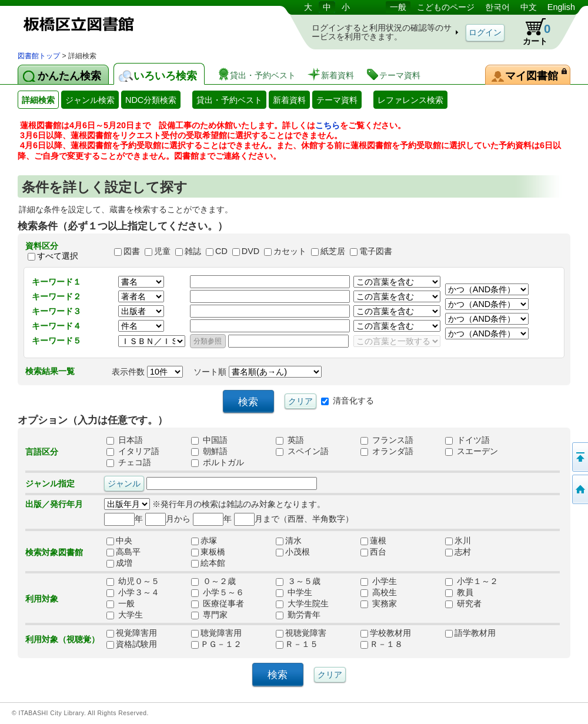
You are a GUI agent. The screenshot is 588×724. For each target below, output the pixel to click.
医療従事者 (218, 604)
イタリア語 (133, 452)
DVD (250, 251)
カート (531, 32)
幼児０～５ (133, 582)
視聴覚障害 (301, 633)
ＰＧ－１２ (216, 645)
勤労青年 (298, 615)
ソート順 (258, 372)
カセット (290, 251)
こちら (328, 125)
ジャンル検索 (90, 100)
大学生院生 (302, 604)
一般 (398, 7)
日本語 (125, 441)
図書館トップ (39, 56)
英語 (290, 441)
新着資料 (289, 100)
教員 (459, 593)
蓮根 (377, 541)
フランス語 (387, 441)
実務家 (379, 604)
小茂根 (293, 552)
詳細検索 (38, 100)
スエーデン (472, 452)
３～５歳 (298, 582)
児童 (162, 251)
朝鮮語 (209, 452)
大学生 (125, 615)
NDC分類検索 (151, 100)
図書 (132, 251)
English (561, 7)
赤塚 (208, 541)
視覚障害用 (132, 633)
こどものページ (446, 7)
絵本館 (208, 563)
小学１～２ (472, 582)
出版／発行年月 (54, 504)
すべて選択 (58, 256)
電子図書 (376, 251)
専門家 (209, 615)
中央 (123, 541)
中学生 (294, 593)
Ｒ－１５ (297, 645)
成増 (123, 563)
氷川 (458, 541)
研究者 (463, 604)
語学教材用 (470, 633)
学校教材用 (386, 633)
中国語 (209, 441)
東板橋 (208, 552)
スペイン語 (302, 452)
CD (221, 251)
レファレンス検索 (410, 100)
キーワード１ (56, 282)
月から (168, 519)
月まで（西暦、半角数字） (294, 519)
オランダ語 (387, 452)
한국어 (497, 7)
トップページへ (579, 489)
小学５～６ (218, 593)
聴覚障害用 (216, 633)
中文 (529, 7)
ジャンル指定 (50, 483)
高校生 (379, 593)
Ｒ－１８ (382, 645)
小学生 (379, 582)
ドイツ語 (467, 441)
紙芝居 (333, 251)
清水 (293, 541)
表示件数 (147, 372)
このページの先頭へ (579, 457)
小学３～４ (133, 593)
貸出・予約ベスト (229, 100)
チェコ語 (129, 463)
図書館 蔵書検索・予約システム (141, 25)
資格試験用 (132, 645)
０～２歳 (213, 582)
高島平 (123, 552)
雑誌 (193, 251)
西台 (377, 552)
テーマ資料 (337, 100)
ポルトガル (218, 463)
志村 (462, 552)
